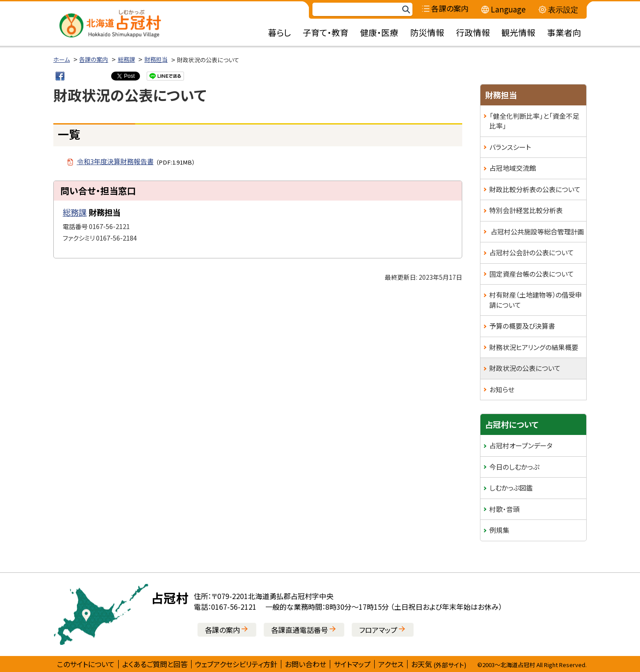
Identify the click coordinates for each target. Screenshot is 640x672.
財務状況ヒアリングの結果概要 (534, 347)
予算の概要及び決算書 (522, 326)
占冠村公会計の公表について (532, 252)
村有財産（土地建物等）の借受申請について (536, 300)
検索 (406, 10)
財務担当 (156, 59)
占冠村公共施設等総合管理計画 (537, 231)
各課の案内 (94, 59)
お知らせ (502, 389)
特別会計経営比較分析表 (526, 210)
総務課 (126, 59)
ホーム (62, 59)
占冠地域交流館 (513, 168)
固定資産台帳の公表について (532, 274)
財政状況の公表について (525, 368)
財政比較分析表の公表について (535, 189)
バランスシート (510, 147)
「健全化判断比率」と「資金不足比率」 (534, 121)
